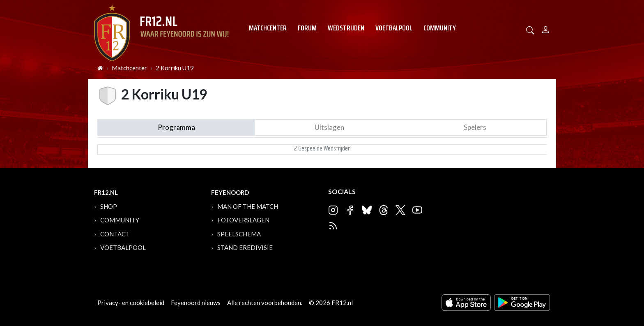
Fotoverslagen (243, 220)
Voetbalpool (394, 28)
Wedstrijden (346, 28)
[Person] (546, 29)
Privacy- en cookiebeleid (131, 303)
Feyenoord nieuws (196, 303)
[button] (530, 29)
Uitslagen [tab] (329, 127)
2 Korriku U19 (175, 68)
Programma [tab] (176, 127)
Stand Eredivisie (245, 247)
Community (440, 28)
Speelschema (239, 234)
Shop (109, 206)
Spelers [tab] (475, 127)
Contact (115, 234)
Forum (307, 28)
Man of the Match (248, 206)
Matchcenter (268, 28)
